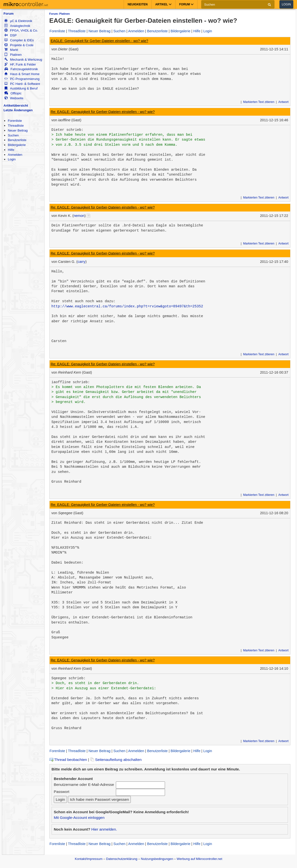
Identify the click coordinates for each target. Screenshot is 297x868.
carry (81, 262)
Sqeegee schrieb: (68, 678)
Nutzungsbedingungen (157, 859)
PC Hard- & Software (22, 84)
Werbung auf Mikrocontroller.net (199, 859)
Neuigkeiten (138, 4)
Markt (11, 50)
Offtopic (13, 93)
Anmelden (15, 155)
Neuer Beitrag (18, 130)
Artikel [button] (163, 4)
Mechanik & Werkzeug (23, 60)
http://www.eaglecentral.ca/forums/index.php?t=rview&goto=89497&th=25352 (127, 306)
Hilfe (11, 150)
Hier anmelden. (104, 829)
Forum (9, 14)
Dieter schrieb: (67, 130)
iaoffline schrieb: (71, 382)
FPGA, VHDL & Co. (21, 30)
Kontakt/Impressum (89, 859)
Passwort (62, 792)
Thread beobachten (68, 760)
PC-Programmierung (22, 79)
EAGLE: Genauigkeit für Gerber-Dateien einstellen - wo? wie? (99, 41)
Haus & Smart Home (22, 74)
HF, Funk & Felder (20, 64)
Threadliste (16, 126)
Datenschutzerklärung (122, 859)
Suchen (13, 135)
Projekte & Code (19, 45)
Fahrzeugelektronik (21, 69)
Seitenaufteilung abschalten (116, 760)
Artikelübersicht (16, 106)
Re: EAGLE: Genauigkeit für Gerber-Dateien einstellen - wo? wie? (103, 112)
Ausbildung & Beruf (21, 88)
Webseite (14, 98)
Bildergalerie (17, 145)
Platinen (13, 55)
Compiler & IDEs (19, 40)
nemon (79, 216)
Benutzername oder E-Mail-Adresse (84, 785)
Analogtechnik (17, 26)
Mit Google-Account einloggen (79, 818)
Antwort (283, 102)
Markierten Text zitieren (259, 102)
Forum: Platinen (60, 14)
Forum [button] (186, 4)
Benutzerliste (17, 140)
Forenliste (15, 121)
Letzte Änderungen (18, 110)
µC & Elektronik (18, 21)
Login (286, 4)
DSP (11, 35)
